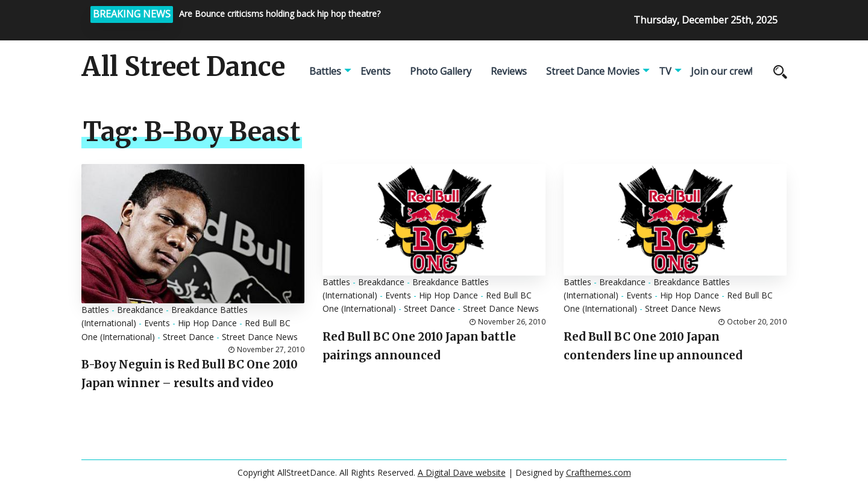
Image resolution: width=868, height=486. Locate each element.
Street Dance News (260, 337)
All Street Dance (183, 67)
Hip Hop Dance (207, 323)
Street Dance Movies (593, 71)
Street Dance (188, 337)
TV (665, 71)
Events (376, 71)
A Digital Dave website (462, 472)
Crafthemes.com (599, 472)
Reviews (509, 71)
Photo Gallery (441, 71)
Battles (325, 71)
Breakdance (140, 310)
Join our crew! (722, 71)
